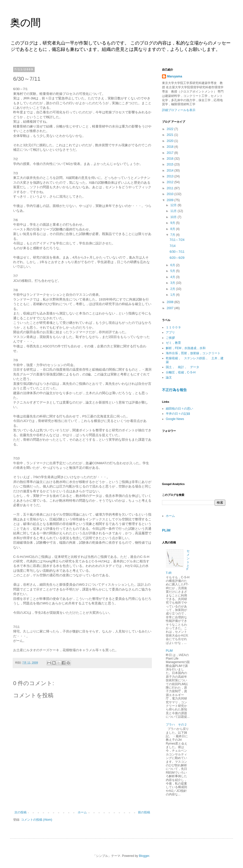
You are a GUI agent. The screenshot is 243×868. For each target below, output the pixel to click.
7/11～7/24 (177, 240)
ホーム (82, 812)
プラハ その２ (176, 725)
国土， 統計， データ (183, 367)
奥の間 (25, 23)
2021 (171, 135)
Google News (175, 419)
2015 (171, 164)
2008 (171, 302)
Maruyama (175, 76)
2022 (171, 129)
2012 (171, 182)
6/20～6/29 (177, 258)
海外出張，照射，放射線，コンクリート (193, 353)
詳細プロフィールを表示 (179, 110)
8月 (173, 229)
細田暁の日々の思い (179, 409)
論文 (169, 377)
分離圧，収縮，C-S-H (181, 372)
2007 (171, 308)
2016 (171, 159)
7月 (173, 235)
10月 (174, 217)
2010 (171, 194)
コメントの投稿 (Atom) (37, 820)
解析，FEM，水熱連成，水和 (186, 348)
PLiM (166, 530)
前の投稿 (144, 812)
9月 (173, 223)
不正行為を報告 (174, 390)
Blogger (144, 856)
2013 (171, 176)
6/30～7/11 (177, 252)
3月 (173, 283)
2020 (171, 141)
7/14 (173, 246)
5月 (173, 271)
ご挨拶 (170, 338)
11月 (174, 211)
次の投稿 (21, 812)
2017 (171, 153)
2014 (171, 171)
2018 (171, 147)
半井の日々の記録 (178, 414)
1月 (173, 295)
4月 (173, 277)
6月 (173, 265)
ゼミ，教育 (173, 343)
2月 (173, 289)
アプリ (170, 332)
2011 (171, 188)
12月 (174, 205)
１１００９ (173, 327)
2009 (171, 200)
